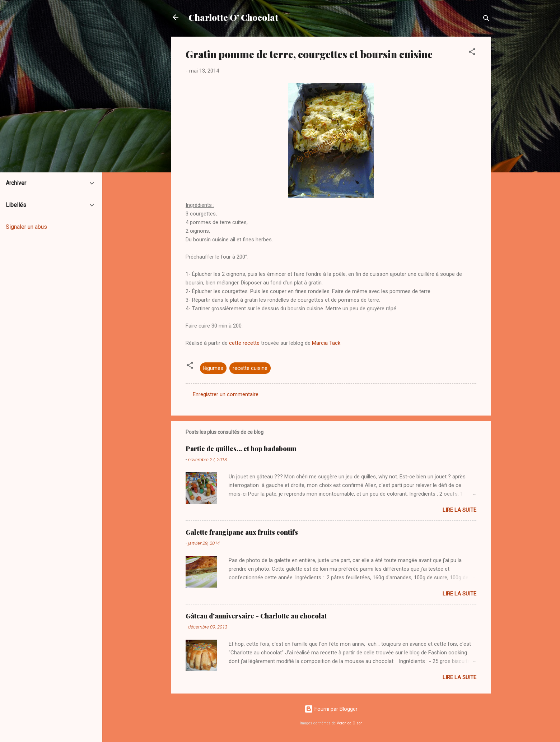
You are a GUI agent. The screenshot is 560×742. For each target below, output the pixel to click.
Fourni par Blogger (331, 709)
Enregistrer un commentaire (226, 394)
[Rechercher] (486, 20)
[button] (472, 53)
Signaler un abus (26, 227)
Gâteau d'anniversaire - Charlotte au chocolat (256, 616)
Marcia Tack (325, 343)
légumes (213, 368)
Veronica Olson (350, 723)
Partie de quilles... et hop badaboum (241, 449)
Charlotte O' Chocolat (233, 17)
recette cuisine (250, 368)
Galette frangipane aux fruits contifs (242, 532)
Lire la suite (459, 510)
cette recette (244, 343)
